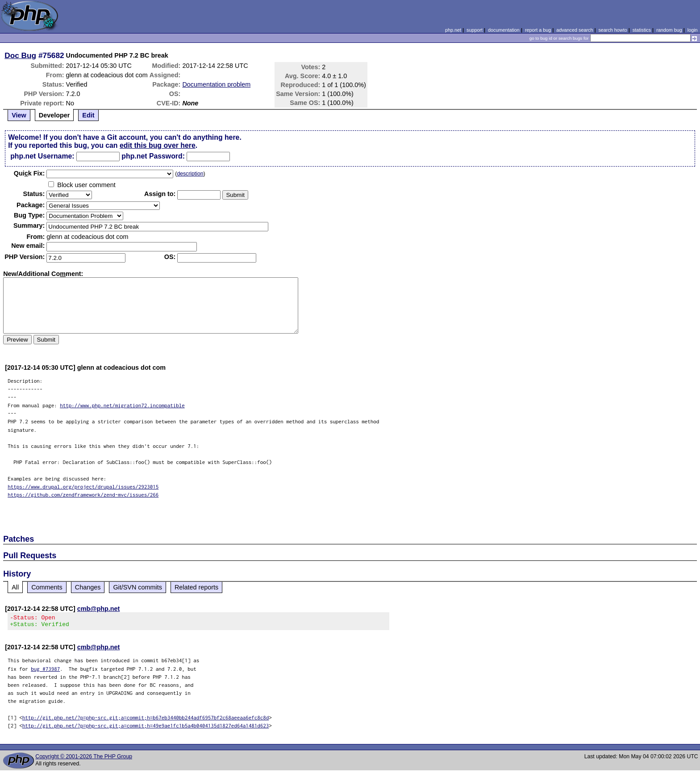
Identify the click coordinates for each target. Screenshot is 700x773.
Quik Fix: (29, 173)
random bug (669, 30)
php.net (453, 30)
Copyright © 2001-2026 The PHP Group (84, 759)
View (19, 115)
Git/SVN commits (137, 587)
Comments (47, 587)
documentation (504, 30)
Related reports (196, 587)
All (15, 587)
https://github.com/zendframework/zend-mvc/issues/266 (83, 495)
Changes (88, 587)
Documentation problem (216, 84)
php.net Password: (153, 156)
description (190, 174)
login (693, 30)
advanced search (575, 30)
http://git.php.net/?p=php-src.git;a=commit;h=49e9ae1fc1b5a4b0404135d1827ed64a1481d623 (146, 728)
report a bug (538, 30)
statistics (642, 30)
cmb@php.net (99, 609)
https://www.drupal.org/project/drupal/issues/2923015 (83, 487)
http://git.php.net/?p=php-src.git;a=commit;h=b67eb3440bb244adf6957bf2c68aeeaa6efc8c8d (146, 720)
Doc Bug (20, 55)
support (475, 30)
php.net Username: (42, 156)
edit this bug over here (158, 145)
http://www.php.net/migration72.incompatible (122, 405)
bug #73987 (45, 671)
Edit (88, 115)
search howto (612, 30)
